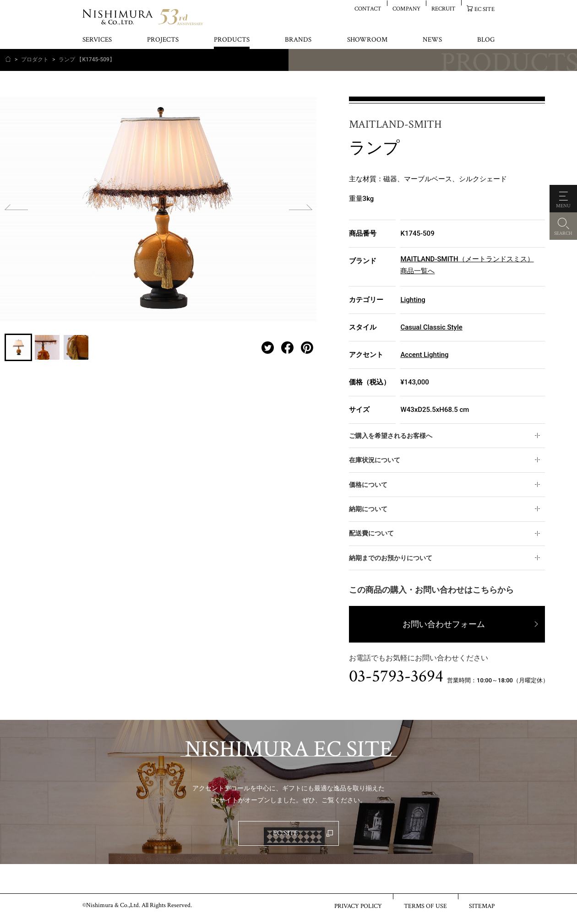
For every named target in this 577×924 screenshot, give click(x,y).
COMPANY (406, 8)
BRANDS (298, 40)
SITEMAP (482, 906)
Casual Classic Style (431, 327)
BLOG (486, 40)
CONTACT (368, 8)
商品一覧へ (417, 271)
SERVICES (97, 40)
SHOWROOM (367, 40)
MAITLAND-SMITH (395, 125)
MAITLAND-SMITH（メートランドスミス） (467, 259)
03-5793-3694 (396, 676)
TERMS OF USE (425, 906)
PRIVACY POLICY (358, 906)
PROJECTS (163, 40)
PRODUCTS (232, 40)
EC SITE (484, 9)
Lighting (413, 300)
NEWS (432, 40)
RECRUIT (444, 8)
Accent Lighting (424, 355)
